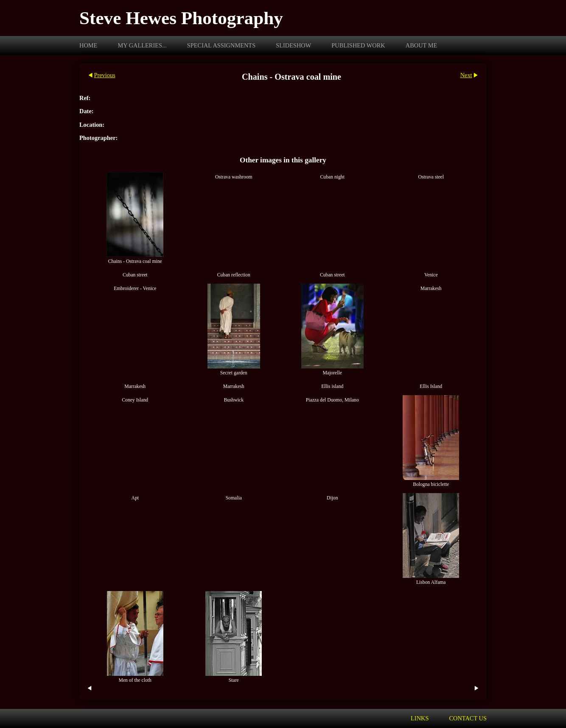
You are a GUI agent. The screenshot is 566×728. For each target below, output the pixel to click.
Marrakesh (431, 289)
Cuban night (332, 177)
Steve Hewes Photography (181, 18)
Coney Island (135, 400)
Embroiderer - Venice (135, 289)
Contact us (468, 718)
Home (88, 45)
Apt (135, 498)
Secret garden (234, 373)
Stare (234, 680)
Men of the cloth (135, 680)
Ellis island (332, 386)
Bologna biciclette (431, 484)
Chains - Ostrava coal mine (135, 261)
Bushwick (234, 400)
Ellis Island (431, 386)
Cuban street (135, 275)
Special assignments (221, 45)
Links (420, 718)
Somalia (234, 498)
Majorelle (332, 373)
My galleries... (142, 45)
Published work (358, 45)
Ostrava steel (431, 177)
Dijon (332, 498)
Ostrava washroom (234, 177)
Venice (431, 275)
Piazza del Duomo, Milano (332, 400)
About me (422, 45)
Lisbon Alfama (431, 582)
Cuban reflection (234, 275)
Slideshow (293, 45)
